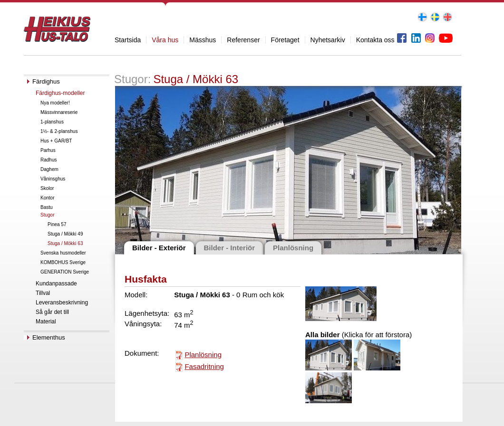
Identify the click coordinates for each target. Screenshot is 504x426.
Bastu (47, 207)
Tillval (43, 293)
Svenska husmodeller (63, 253)
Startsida (128, 40)
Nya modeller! (55, 103)
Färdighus (46, 81)
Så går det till (52, 312)
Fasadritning (204, 366)
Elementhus (49, 337)
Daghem (49, 169)
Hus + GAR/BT (56, 141)
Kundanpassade (56, 284)
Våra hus (165, 40)
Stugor (47, 215)
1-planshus (52, 122)
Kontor (47, 198)
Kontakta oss (375, 40)
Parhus (48, 150)
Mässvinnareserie (59, 112)
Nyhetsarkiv (328, 40)
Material (46, 322)
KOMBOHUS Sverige (63, 262)
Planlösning (203, 355)
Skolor (47, 188)
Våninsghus (53, 179)
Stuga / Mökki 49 (65, 234)
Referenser (243, 40)
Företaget (285, 40)
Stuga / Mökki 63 (65, 243)
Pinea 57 (57, 224)
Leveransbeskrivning (62, 303)
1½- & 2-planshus (59, 131)
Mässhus (203, 40)
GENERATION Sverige (65, 272)
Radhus (48, 160)
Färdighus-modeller (60, 93)
